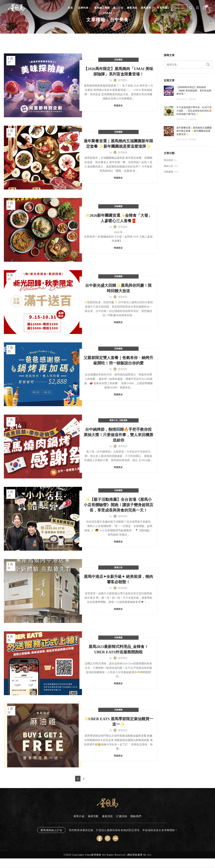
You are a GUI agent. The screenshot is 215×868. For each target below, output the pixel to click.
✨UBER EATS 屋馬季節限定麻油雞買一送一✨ (118, 722)
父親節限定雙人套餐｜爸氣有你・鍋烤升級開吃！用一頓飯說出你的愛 (118, 360)
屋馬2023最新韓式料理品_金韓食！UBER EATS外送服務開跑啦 (118, 649)
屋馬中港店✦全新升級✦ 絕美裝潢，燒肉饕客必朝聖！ (118, 579)
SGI (149, 855)
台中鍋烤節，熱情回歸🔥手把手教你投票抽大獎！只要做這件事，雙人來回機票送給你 (118, 435)
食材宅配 (93, 816)
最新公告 (114, 420)
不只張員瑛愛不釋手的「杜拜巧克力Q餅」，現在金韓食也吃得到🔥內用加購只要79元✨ (194, 111)
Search (208, 65)
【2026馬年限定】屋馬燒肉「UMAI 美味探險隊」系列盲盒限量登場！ (118, 71)
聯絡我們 (136, 816)
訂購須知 (122, 816)
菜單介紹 (79, 816)
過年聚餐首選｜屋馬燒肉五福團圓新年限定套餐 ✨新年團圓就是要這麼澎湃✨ (118, 144)
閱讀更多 (118, 106)
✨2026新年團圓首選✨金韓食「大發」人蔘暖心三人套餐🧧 (119, 218)
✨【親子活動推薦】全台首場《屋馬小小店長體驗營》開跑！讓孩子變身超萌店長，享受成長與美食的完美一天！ (118, 505)
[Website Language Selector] (179, 8)
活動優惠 (118, 60)
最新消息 (108, 816)
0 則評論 (192, 99)
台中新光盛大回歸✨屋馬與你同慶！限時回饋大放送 (118, 288)
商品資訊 (168, 160)
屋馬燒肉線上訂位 (51, 830)
